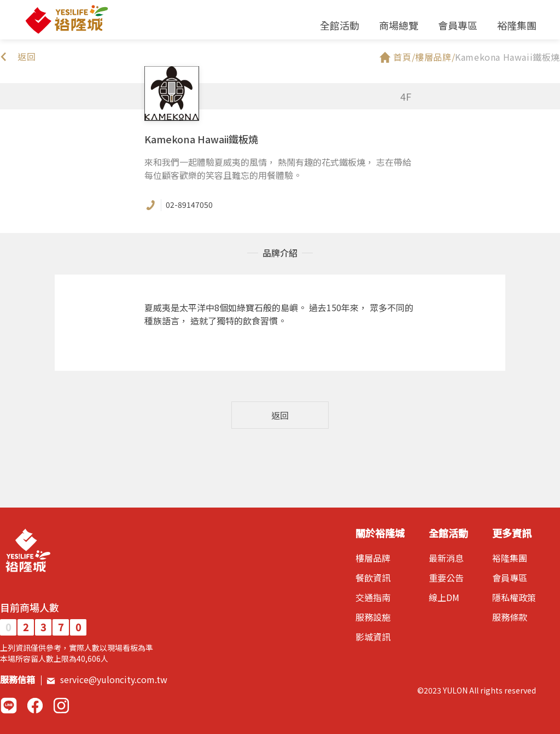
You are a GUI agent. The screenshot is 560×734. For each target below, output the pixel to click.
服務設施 (373, 617)
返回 (280, 415)
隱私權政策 (514, 597)
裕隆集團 (517, 25)
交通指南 (373, 597)
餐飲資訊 (373, 578)
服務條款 (510, 617)
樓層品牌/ (435, 57)
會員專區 (458, 25)
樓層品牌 (373, 558)
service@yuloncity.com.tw (107, 679)
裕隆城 (66, 20)
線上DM (444, 597)
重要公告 (446, 578)
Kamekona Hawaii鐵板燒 (507, 57)
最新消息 (446, 558)
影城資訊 (373, 637)
